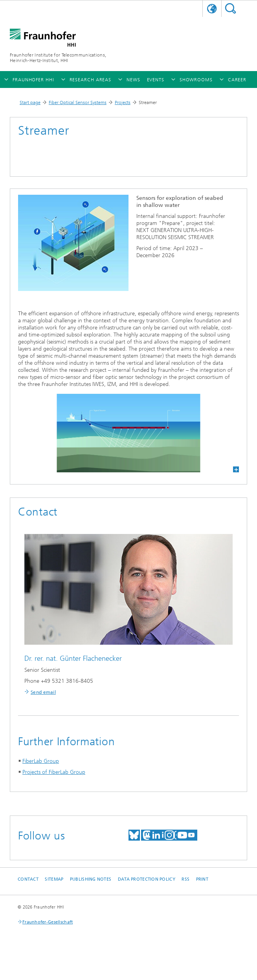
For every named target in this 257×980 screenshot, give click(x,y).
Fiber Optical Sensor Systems (78, 102)
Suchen (230, 8)
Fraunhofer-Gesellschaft (48, 922)
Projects (123, 102)
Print (202, 879)
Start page (30, 102)
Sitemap (54, 879)
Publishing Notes (91, 879)
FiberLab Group (41, 761)
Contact (28, 879)
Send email (43, 692)
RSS (185, 879)
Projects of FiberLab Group (54, 772)
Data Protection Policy (147, 879)
